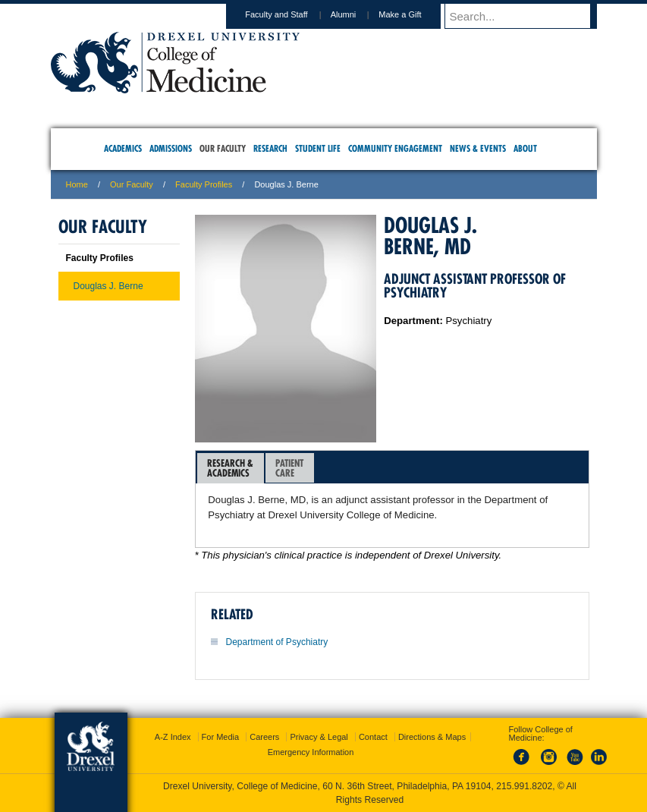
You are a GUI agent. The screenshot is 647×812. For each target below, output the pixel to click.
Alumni (358, 14)
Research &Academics (230, 468)
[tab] (231, 468)
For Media (221, 737)
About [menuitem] (525, 148)
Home (77, 184)
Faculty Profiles (204, 184)
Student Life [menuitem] (318, 148)
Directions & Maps (432, 737)
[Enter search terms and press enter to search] (528, 16)
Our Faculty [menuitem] (223, 148)
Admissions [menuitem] (171, 148)
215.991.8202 (524, 786)
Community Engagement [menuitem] (395, 148)
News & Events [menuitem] (478, 148)
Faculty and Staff (291, 14)
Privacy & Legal (319, 737)
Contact (373, 737)
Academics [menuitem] (123, 148)
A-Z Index (173, 737)
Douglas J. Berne (108, 286)
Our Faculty (132, 184)
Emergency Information (311, 752)
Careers (264, 737)
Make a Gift (414, 14)
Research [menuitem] (270, 148)
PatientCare (289, 468)
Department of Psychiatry (277, 642)
